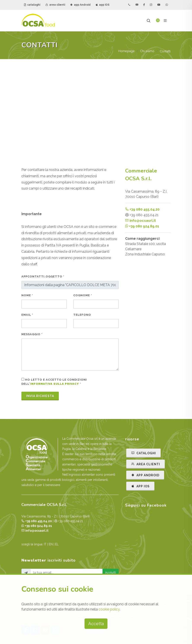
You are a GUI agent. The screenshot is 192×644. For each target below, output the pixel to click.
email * (27, 315)
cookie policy (109, 609)
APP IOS (140, 486)
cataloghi (32, 5)
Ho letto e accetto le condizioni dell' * (54, 382)
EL (57, 544)
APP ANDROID (145, 475)
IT (45, 544)
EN (51, 544)
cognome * (83, 295)
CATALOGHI (143, 453)
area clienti (55, 5)
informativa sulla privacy (55, 384)
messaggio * (32, 334)
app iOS (103, 5)
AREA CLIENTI (146, 464)
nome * (27, 295)
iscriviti (111, 573)
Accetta (96, 624)
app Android (80, 5)
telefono (82, 315)
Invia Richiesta (40, 396)
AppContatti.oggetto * (43, 276)
